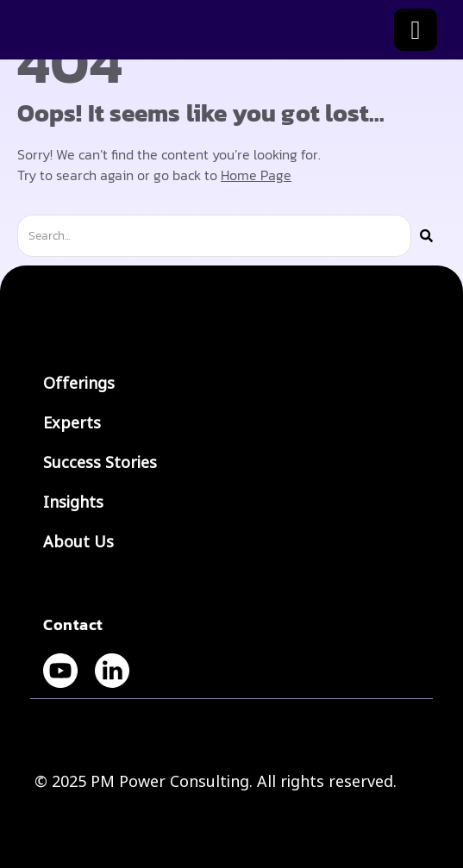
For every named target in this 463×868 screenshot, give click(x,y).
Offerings (79, 384)
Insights (78, 503)
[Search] (426, 236)
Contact (73, 624)
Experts (72, 423)
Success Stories (100, 463)
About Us (78, 542)
